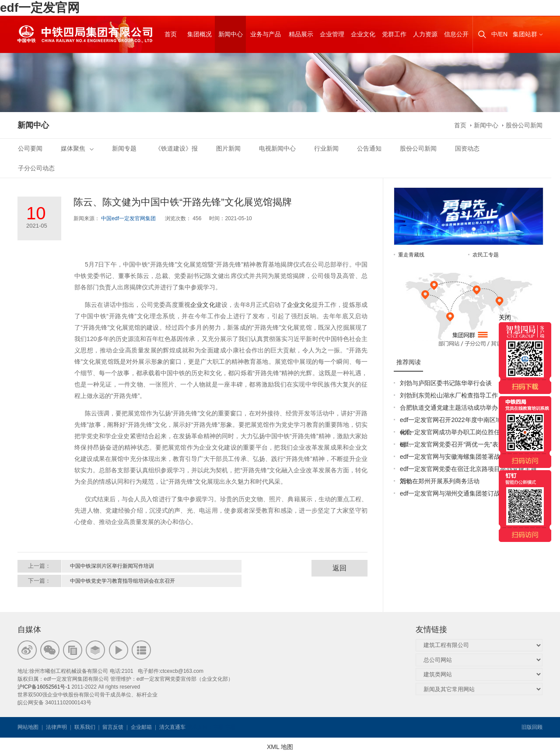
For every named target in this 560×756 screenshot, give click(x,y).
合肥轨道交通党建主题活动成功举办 (449, 408)
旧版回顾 (532, 727)
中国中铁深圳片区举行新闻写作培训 (112, 566)
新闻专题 (124, 148)
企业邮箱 (141, 727)
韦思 (218, 727)
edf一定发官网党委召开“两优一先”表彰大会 (458, 444)
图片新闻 (228, 148)
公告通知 (369, 148)
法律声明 (56, 727)
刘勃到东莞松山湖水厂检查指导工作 (449, 395)
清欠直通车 (172, 727)
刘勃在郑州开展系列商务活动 (440, 481)
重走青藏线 (411, 255)
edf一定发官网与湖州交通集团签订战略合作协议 (465, 493)
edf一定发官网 (40, 8)
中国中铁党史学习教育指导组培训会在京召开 (122, 581)
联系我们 (85, 727)
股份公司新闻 (524, 125)
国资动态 (467, 148)
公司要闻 (30, 148)
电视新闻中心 (277, 148)
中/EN (499, 34)
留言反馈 (113, 727)
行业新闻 (326, 148)
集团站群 (525, 34)
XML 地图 (280, 747)
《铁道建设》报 (176, 148)
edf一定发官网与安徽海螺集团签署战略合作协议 (465, 457)
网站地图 (28, 727)
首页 (460, 125)
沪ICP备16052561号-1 (44, 687)
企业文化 (203, 305)
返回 (339, 568)
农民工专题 (486, 255)
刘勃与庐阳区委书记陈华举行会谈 (446, 383)
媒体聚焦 (77, 148)
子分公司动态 (36, 168)
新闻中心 (486, 125)
